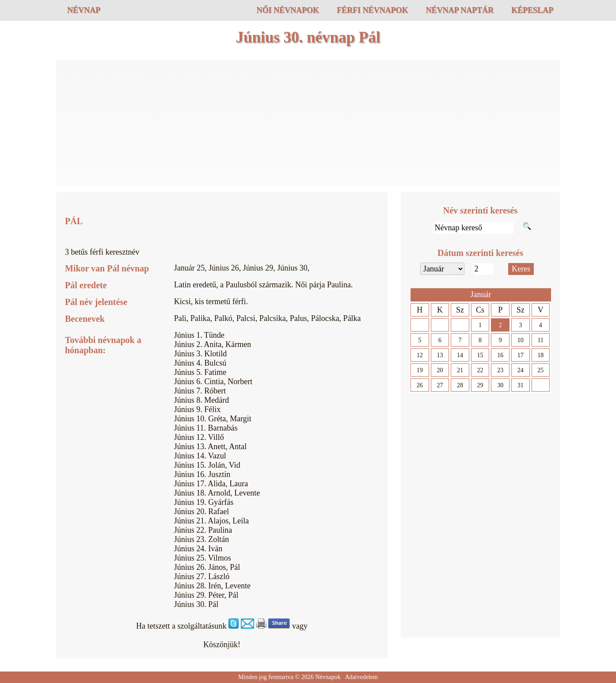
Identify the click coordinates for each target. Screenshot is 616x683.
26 (420, 385)
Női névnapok (288, 10)
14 (460, 355)
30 (500, 385)
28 (460, 385)
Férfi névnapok (373, 10)
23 (500, 370)
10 (521, 340)
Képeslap (532, 10)
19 (420, 370)
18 (540, 355)
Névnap (84, 10)
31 (521, 385)
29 (480, 385)
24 (521, 370)
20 (440, 370)
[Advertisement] (308, 124)
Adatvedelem (361, 677)
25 (540, 370)
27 (440, 385)
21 (460, 370)
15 (480, 355)
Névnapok (328, 677)
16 (500, 355)
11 (541, 340)
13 (440, 355)
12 (420, 355)
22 (480, 370)
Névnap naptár (460, 10)
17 (521, 355)
